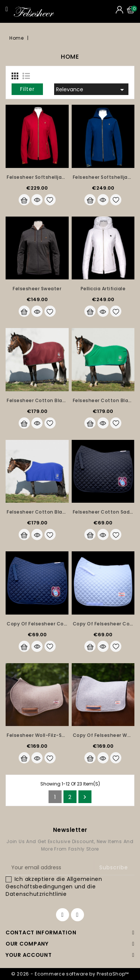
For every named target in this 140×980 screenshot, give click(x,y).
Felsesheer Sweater (37, 289)
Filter (27, 89)
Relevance (91, 90)
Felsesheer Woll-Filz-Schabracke (47, 735)
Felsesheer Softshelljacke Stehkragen (53, 177)
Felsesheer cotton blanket (40, 400)
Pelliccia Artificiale (103, 289)
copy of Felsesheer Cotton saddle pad (55, 624)
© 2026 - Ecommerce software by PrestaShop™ (70, 974)
